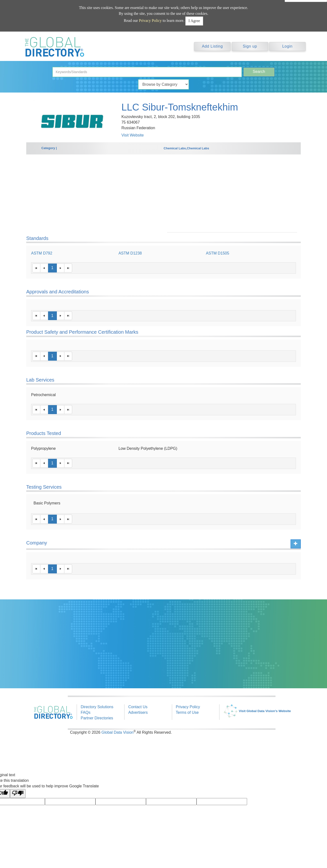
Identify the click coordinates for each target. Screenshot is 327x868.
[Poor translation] (18, 794)
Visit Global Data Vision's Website (257, 711)
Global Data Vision (118, 732)
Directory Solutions (97, 707)
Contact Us (138, 707)
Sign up (250, 46)
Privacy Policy (150, 21)
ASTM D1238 (130, 253)
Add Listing (212, 46)
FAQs (86, 712)
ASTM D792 (42, 253)
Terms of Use (187, 712)
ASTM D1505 (217, 253)
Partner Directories (97, 718)
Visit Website (133, 135)
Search (259, 72)
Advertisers (138, 712)
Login (287, 46)
